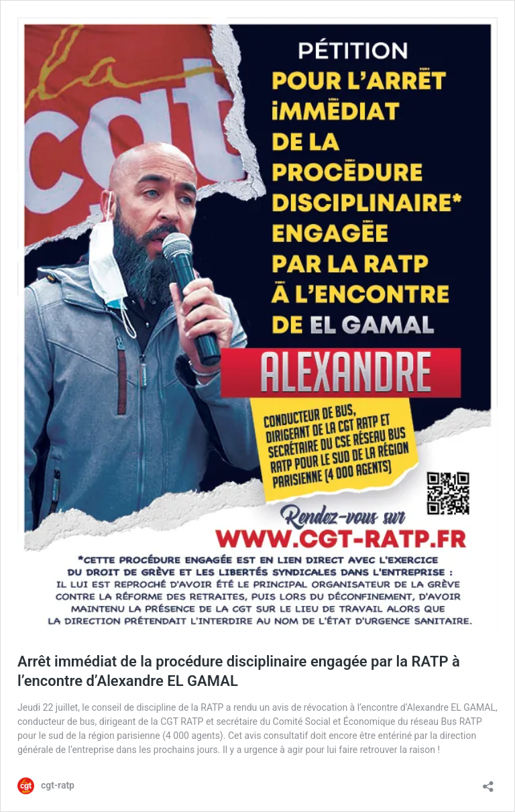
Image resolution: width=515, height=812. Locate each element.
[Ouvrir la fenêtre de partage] (488, 782)
